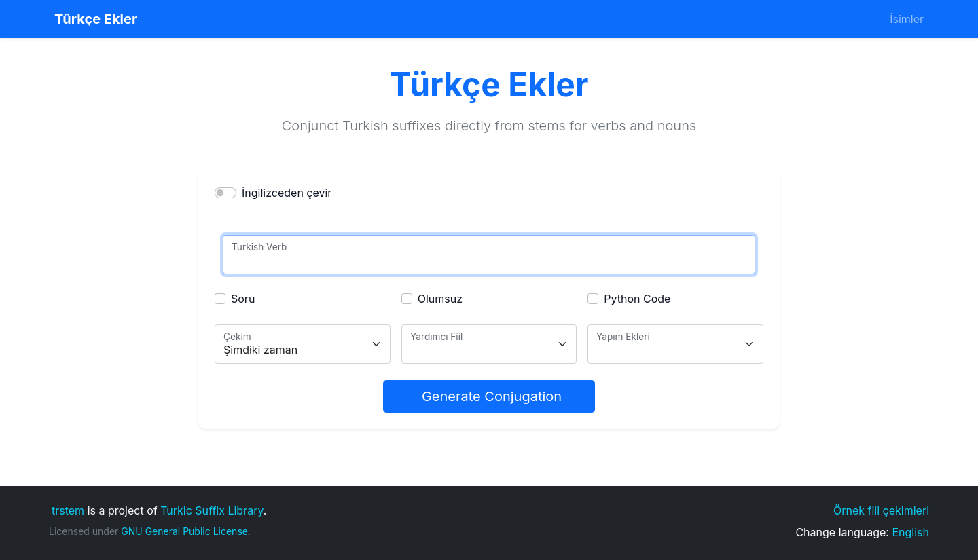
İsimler (907, 19)
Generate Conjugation (492, 396)
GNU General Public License (184, 531)
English (910, 532)
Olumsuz (440, 299)
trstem (68, 510)
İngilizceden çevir (287, 193)
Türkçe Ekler (96, 19)
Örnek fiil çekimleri (881, 510)
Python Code (637, 299)
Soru (243, 299)
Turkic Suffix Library (212, 510)
